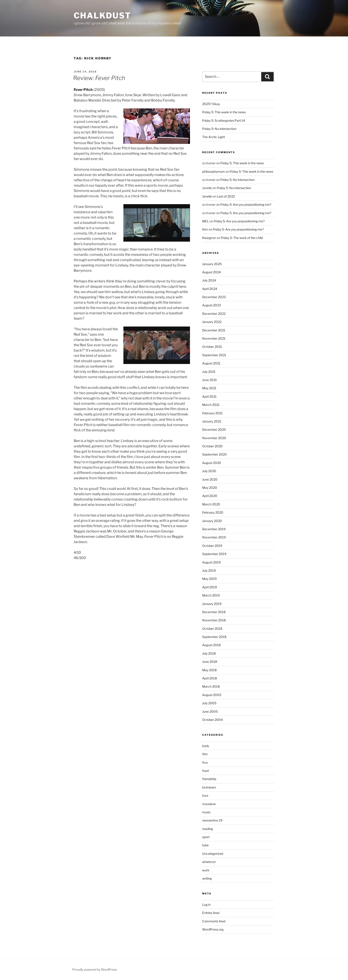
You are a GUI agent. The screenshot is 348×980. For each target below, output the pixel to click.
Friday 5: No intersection (219, 129)
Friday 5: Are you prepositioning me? (246, 204)
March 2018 (211, 686)
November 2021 (214, 338)
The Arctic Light (214, 137)
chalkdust (102, 16)
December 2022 (214, 314)
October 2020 (212, 446)
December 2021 (214, 330)
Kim (205, 229)
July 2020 (209, 471)
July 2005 (209, 703)
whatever (209, 862)
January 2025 (212, 264)
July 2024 (209, 280)
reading (208, 829)
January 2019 (212, 604)
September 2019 (214, 554)
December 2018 (214, 612)
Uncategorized (213, 854)
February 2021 (212, 413)
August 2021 (211, 363)
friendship (209, 779)
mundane (209, 804)
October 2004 (213, 720)
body (206, 746)
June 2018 (210, 662)
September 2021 (214, 355)
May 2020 (210, 488)
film (205, 754)
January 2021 (212, 421)
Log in (206, 905)
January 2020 (212, 521)
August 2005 (212, 695)
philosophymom (214, 171)
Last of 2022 (226, 196)
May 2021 (209, 388)
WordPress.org (213, 929)
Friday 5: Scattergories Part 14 (224, 120)
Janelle (207, 196)
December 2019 (214, 529)
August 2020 (212, 463)
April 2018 (210, 678)
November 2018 (214, 620)
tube (205, 845)
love (205, 795)
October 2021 (212, 347)
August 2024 (212, 272)
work (206, 870)
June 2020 (210, 479)
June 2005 (210, 711)
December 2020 (214, 429)
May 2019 (209, 579)
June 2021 (210, 380)
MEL (206, 221)
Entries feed (211, 913)
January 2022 (212, 322)
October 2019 (212, 546)
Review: (99, 78)
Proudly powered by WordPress (95, 969)
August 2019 (211, 562)
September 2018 (214, 637)
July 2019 (209, 570)
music (207, 812)
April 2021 (209, 396)
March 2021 (211, 405)
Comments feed (214, 921)
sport (206, 837)
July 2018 (209, 653)
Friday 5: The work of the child (242, 238)
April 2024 (210, 289)
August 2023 (212, 305)
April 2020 (210, 496)
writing (207, 878)
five (205, 762)
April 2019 (210, 587)
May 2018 (209, 670)
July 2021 (209, 372)
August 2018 (211, 645)
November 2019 (214, 537)
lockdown (209, 787)
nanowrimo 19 (212, 820)
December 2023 (214, 297)
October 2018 (212, 629)
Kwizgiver (209, 238)
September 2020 (215, 454)
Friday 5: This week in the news (224, 112)
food (205, 771)
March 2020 (211, 504)
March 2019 (211, 595)
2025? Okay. (211, 104)
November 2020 (214, 438)
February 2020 (213, 512)
